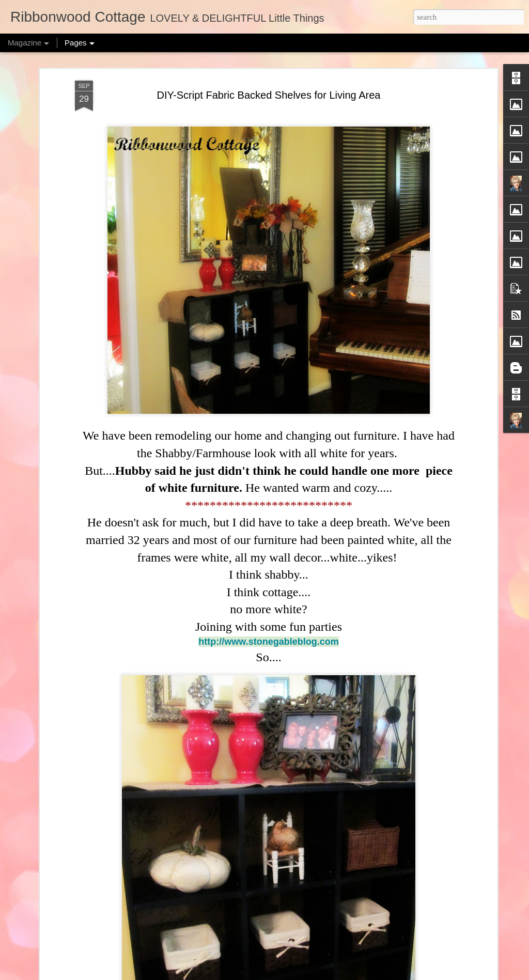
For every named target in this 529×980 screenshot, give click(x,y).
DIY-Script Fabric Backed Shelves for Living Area (269, 95)
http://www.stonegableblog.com (268, 642)
